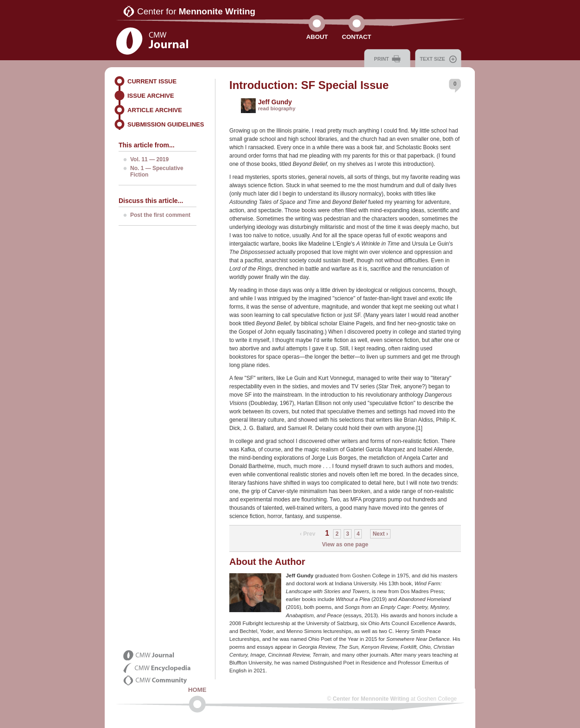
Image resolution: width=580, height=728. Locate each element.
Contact (356, 37)
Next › (380, 534)
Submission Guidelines (166, 124)
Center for (196, 11)
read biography (277, 108)
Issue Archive (151, 96)
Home (197, 690)
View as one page (345, 544)
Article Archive (155, 110)
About (317, 37)
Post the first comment (160, 215)
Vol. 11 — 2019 (149, 159)
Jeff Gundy (275, 102)
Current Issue (152, 81)
